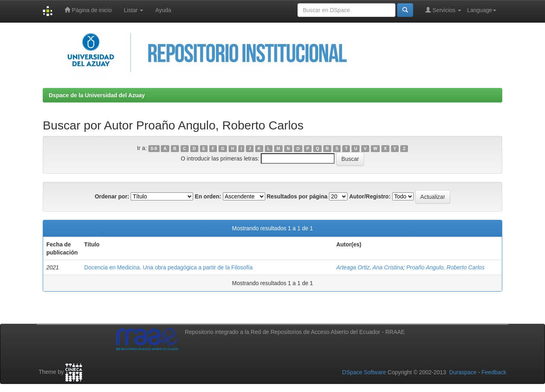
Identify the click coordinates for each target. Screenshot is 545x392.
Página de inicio (88, 10)
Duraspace (463, 372)
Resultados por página (297, 196)
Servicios (443, 10)
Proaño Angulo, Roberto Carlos (445, 267)
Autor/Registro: (370, 196)
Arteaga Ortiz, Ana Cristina (370, 267)
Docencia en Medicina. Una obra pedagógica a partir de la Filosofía (168, 267)
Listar (133, 10)
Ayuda (163, 10)
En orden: (208, 196)
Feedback (494, 372)
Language (482, 10)
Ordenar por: (112, 196)
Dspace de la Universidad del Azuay (97, 95)
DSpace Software (364, 372)
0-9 (154, 148)
